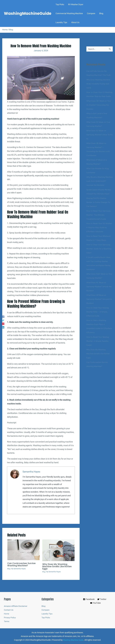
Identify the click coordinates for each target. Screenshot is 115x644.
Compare (46, 610)
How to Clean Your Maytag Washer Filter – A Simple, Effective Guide (98, 324)
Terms (7, 621)
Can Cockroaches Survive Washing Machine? (22, 565)
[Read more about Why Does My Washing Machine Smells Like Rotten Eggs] (58, 550)
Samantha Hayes (32, 472)
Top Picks (46, 617)
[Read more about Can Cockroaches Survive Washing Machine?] (23, 550)
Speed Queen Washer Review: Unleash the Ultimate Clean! (99, 202)
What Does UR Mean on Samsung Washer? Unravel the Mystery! (98, 311)
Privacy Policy (10, 617)
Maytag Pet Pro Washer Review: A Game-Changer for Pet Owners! (99, 214)
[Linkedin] (3, 327)
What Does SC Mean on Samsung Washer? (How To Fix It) (99, 139)
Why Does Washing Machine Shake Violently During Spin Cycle (99, 84)
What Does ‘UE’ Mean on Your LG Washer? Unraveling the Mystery (100, 109)
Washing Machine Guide (73, 640)
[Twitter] (3, 320)
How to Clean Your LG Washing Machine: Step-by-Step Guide (98, 96)
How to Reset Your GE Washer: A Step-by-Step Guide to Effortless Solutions (99, 240)
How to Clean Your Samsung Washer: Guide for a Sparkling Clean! (99, 261)
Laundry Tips (47, 614)
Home (5, 30)
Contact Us (9, 610)
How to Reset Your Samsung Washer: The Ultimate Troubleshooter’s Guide (99, 227)
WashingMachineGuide (28, 13)
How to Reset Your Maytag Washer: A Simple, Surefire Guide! (98, 353)
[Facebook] (3, 317)
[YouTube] (95, 603)
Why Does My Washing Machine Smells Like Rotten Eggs (58, 567)
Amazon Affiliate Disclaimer (16, 606)
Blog (11, 30)
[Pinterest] (3, 324)
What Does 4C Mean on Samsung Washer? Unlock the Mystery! (98, 299)
